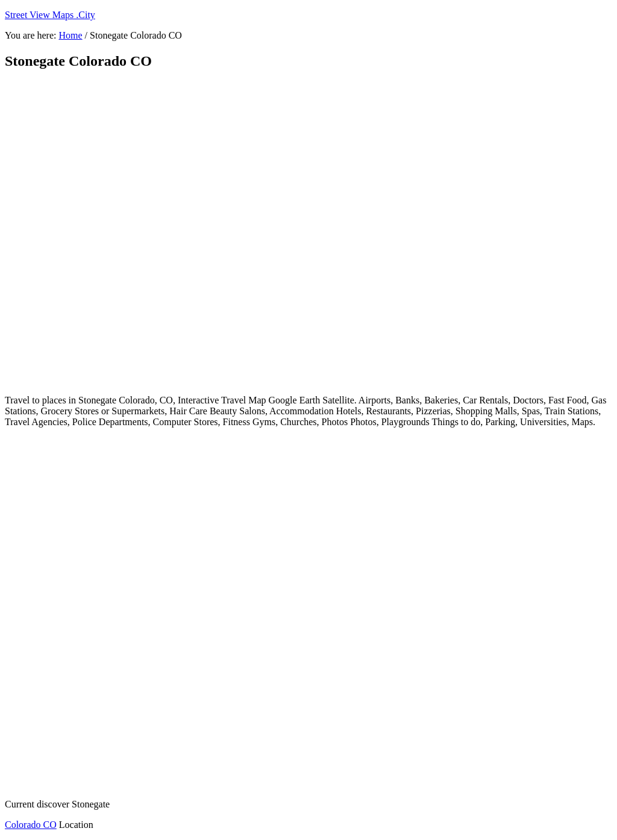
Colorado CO (31, 825)
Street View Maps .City (50, 15)
